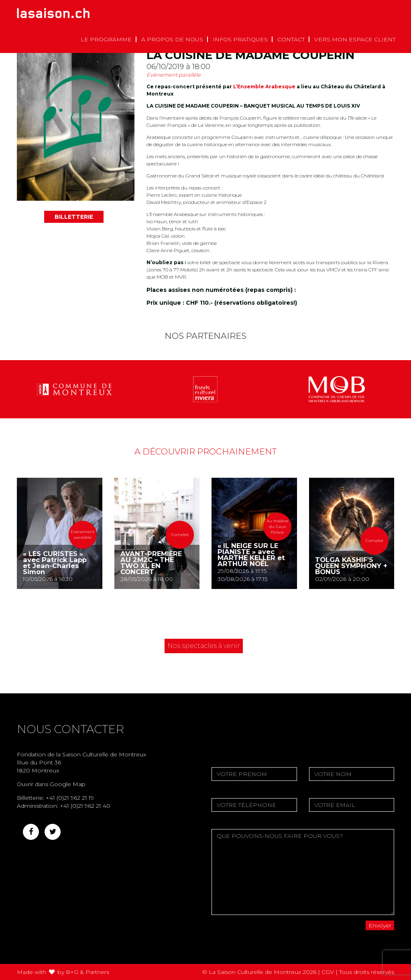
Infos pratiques (240, 39)
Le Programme (106, 39)
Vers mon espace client (355, 39)
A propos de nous (172, 39)
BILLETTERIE (74, 217)
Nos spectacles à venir (204, 646)
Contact (291, 39)
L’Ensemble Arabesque (264, 87)
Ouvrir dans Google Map (51, 784)
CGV (328, 972)
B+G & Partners (87, 972)
